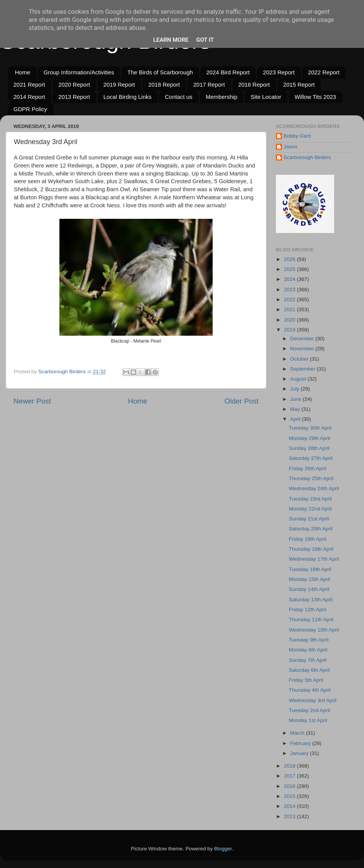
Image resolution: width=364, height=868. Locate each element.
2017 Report (209, 85)
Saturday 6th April (309, 670)
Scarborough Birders (307, 157)
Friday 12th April (308, 610)
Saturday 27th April (311, 458)
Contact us (179, 97)
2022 (290, 299)
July (295, 389)
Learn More (171, 40)
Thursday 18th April (311, 549)
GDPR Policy (30, 109)
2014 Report (29, 97)
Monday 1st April (308, 720)
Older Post (242, 401)
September (303, 369)
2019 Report (119, 85)
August (299, 379)
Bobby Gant (297, 136)
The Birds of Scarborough (160, 72)
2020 (290, 320)
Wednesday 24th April (314, 488)
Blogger (223, 849)
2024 (290, 279)
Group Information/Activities (79, 72)
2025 (290, 269)
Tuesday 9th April (309, 640)
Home (23, 72)
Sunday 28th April (309, 448)
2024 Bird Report (228, 72)
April (296, 419)
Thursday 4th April (310, 690)
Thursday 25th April (311, 478)
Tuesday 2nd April (310, 710)
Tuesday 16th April (310, 569)
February (301, 743)
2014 (290, 806)
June (296, 399)
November (303, 349)
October (300, 359)
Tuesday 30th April (310, 428)
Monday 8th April (308, 650)
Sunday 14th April (309, 589)
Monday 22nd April (310, 509)
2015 (290, 796)
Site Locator (266, 97)
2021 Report (29, 85)
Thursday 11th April (311, 619)
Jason (290, 147)
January (300, 753)
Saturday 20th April (311, 529)
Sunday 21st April (309, 519)
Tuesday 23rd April (310, 499)
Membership (222, 97)
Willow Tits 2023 (315, 97)
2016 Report (254, 85)
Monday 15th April (310, 579)
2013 (290, 816)
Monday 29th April (310, 438)
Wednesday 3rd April (313, 700)
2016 (290, 786)
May (296, 409)
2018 (290, 766)
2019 (290, 330)
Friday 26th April (308, 468)
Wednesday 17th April (314, 559)
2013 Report (74, 97)
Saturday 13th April (311, 600)
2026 (290, 259)
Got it (205, 40)
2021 (290, 309)
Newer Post (32, 401)
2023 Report (279, 72)
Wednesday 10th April (314, 630)
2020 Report (74, 85)
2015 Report (299, 85)
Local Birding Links (128, 97)
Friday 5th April (306, 680)
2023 (290, 290)
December (303, 339)
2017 (290, 776)
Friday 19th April (308, 539)
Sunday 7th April (308, 660)
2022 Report (324, 72)
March (298, 733)
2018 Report (164, 85)
